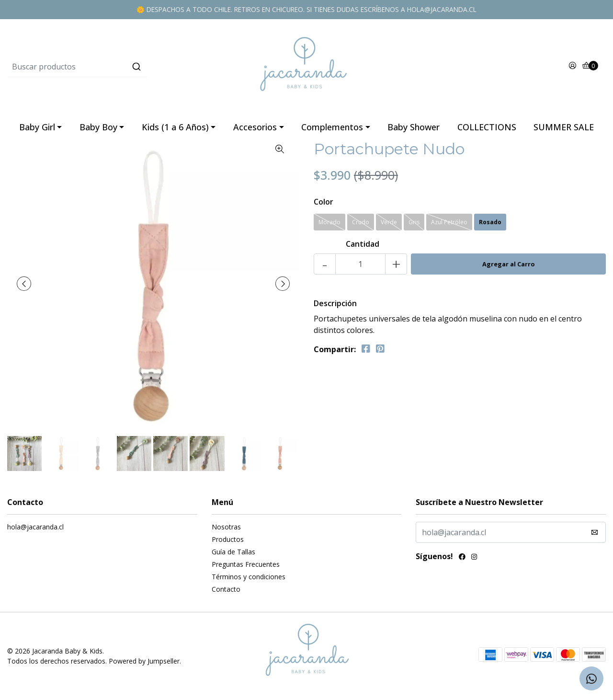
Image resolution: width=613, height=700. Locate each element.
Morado (329, 222)
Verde (389, 222)
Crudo (361, 222)
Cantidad (363, 244)
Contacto (226, 589)
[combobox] (107, 67)
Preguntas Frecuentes (246, 564)
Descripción (335, 303)
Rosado (490, 222)
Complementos (332, 127)
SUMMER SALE (564, 127)
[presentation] (24, 284)
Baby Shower (414, 127)
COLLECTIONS (487, 127)
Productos (228, 539)
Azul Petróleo (449, 222)
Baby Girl (37, 127)
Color (324, 202)
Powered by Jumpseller (144, 661)
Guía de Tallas (233, 552)
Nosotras (226, 527)
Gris (414, 222)
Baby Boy (98, 127)
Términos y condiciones (249, 577)
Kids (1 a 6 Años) (175, 127)
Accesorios (255, 127)
